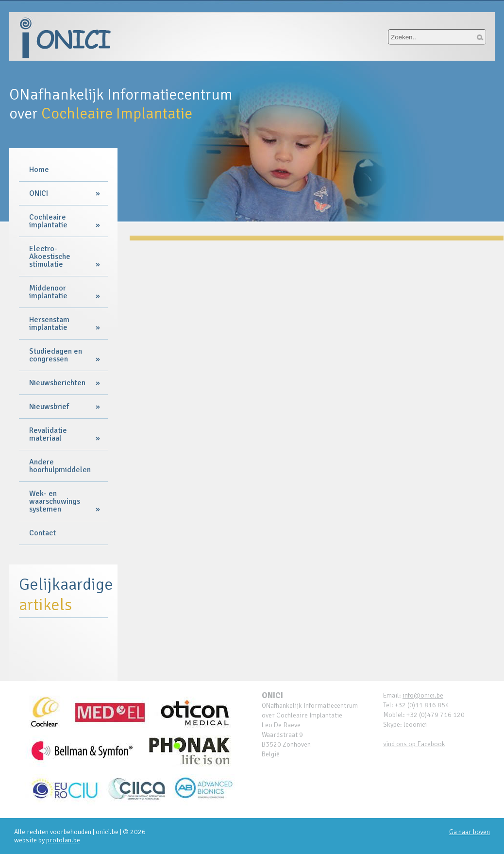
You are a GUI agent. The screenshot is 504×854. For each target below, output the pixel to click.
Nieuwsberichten (57, 383)
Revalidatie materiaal (48, 434)
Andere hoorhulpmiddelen (60, 466)
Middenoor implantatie (48, 292)
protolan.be (63, 840)
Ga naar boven (470, 832)
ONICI (39, 193)
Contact (42, 533)
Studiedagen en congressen (56, 355)
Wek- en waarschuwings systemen (55, 501)
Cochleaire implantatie (48, 221)
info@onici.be (423, 695)
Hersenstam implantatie (49, 324)
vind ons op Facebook (414, 744)
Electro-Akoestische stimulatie (50, 256)
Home (39, 170)
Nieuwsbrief (49, 407)
